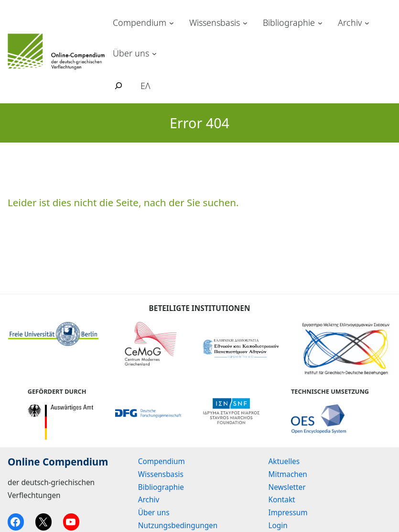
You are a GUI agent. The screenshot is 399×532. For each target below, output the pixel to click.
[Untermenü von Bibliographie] (320, 23)
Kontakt (282, 499)
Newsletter (287, 487)
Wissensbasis (215, 22)
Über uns (131, 53)
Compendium (140, 22)
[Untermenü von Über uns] (154, 53)
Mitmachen (288, 474)
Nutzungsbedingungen (178, 525)
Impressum (288, 512)
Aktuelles (284, 461)
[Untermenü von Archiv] (367, 23)
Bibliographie (289, 22)
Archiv (350, 22)
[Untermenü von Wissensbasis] (245, 23)
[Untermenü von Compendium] (172, 23)
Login (278, 525)
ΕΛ (146, 86)
